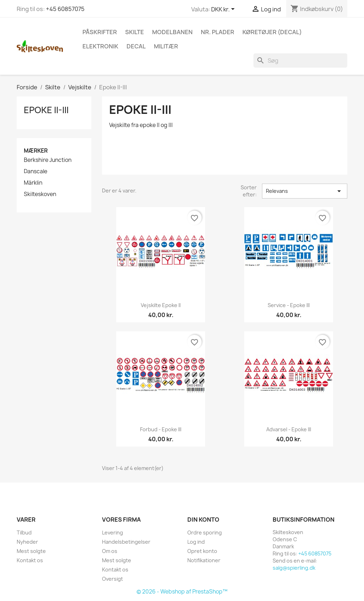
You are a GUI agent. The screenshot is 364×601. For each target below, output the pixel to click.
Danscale (36, 172)
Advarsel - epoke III (289, 429)
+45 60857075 (65, 9)
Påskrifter (100, 32)
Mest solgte (31, 551)
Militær (166, 46)
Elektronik (100, 46)
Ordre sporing (205, 533)
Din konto (203, 520)
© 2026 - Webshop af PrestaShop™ (182, 592)
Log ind (196, 542)
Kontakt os (30, 560)
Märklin (33, 183)
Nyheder (27, 542)
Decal (136, 46)
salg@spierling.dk (294, 568)
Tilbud (24, 533)
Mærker (36, 151)
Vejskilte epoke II (161, 305)
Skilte (135, 32)
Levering (113, 533)
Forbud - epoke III (161, 429)
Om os (110, 551)
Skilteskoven (40, 194)
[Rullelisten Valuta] (224, 10)
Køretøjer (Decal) (272, 32)
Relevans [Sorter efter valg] (305, 191)
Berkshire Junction (48, 160)
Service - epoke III (289, 305)
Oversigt (113, 579)
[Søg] (300, 60)
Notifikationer (204, 560)
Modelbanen (172, 32)
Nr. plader (218, 32)
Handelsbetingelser (126, 542)
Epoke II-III (46, 110)
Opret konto (202, 551)
